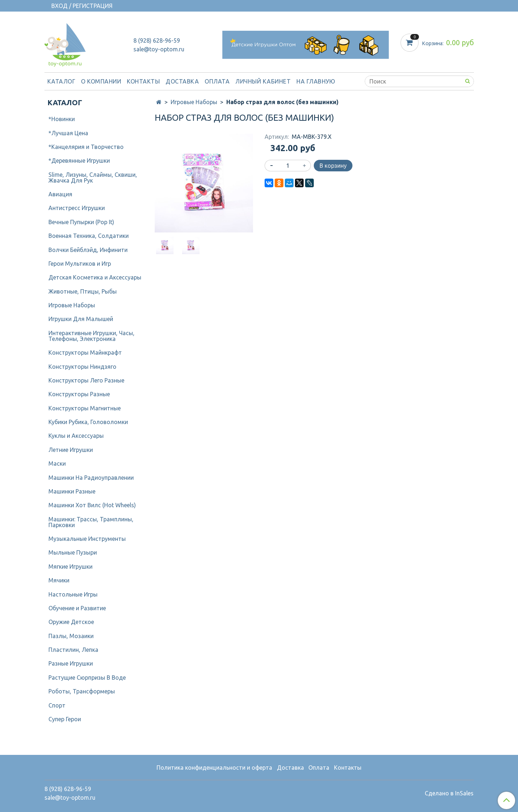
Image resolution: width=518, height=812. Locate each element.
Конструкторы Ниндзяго (82, 367)
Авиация (60, 194)
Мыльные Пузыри (73, 552)
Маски (57, 463)
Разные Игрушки (71, 663)
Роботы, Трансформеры (82, 691)
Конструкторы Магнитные (85, 408)
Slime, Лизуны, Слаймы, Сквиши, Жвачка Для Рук (93, 178)
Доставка (182, 81)
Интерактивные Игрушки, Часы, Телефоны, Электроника (91, 336)
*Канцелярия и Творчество (86, 147)
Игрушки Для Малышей (81, 319)
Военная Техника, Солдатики (89, 236)
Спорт (57, 705)
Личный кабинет (263, 81)
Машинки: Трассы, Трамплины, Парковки (91, 522)
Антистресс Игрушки (77, 208)
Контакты (143, 81)
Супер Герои (65, 719)
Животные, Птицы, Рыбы (83, 291)
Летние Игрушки (71, 450)
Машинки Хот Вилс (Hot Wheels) (92, 505)
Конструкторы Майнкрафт (85, 352)
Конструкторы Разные (79, 394)
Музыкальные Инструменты (87, 539)
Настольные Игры (73, 594)
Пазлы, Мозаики (71, 636)
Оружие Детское (71, 622)
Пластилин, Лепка (73, 650)
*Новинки (62, 119)
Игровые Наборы (194, 102)
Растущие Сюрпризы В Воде (87, 678)
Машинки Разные (72, 491)
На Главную (316, 81)
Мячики (59, 580)
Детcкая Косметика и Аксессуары (95, 277)
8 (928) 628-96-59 (157, 40)
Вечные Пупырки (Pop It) (81, 222)
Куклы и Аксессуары (76, 436)
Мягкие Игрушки (70, 567)
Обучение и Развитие (77, 608)
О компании (101, 81)
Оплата (217, 81)
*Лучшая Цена (68, 133)
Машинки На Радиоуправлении (91, 478)
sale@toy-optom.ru (159, 49)
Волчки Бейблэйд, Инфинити (88, 250)
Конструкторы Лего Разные (86, 380)
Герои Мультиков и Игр (80, 264)
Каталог (61, 81)
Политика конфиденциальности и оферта (214, 768)
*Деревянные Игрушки (79, 161)
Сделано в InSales (449, 793)
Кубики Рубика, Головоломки (88, 422)
